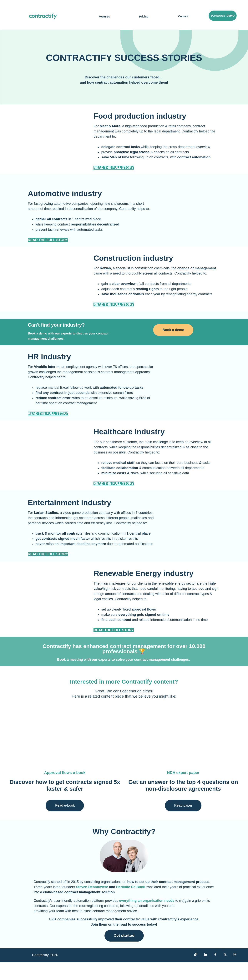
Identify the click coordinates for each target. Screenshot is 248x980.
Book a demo (173, 346)
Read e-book (65, 823)
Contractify (42, 900)
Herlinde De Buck (131, 905)
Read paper (183, 823)
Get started (124, 954)
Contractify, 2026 (45, 973)
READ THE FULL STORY (48, 245)
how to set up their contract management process (168, 900)
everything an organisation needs (147, 918)
